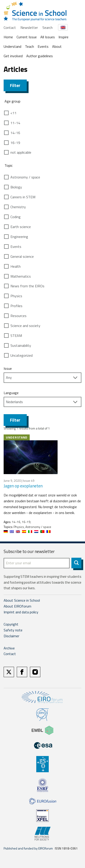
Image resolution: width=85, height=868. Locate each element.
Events (43, 46)
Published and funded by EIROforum (28, 848)
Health (16, 266)
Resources (18, 316)
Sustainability (21, 345)
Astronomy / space (25, 177)
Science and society (25, 326)
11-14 (15, 123)
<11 (13, 113)
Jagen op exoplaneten (23, 486)
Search (47, 27)
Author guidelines (40, 56)
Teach (29, 46)
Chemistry (18, 207)
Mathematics (21, 276)
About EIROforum (17, 606)
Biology (16, 187)
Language (11, 393)
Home (8, 37)
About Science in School (22, 600)
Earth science (21, 227)
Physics (16, 296)
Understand (12, 46)
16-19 (15, 143)
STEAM (16, 336)
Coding (16, 217)
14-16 (15, 133)
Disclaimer (11, 636)
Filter (15, 85)
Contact (10, 27)
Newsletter (29, 27)
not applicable (21, 152)
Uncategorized (22, 355)
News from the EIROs (27, 286)
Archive (9, 648)
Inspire (63, 37)
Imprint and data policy (21, 612)
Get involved (13, 56)
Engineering (19, 237)
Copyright (11, 624)
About (57, 46)
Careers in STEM (23, 197)
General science (22, 256)
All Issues (48, 37)
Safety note (13, 630)
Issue (8, 368)
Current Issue (27, 37)
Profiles (16, 306)
